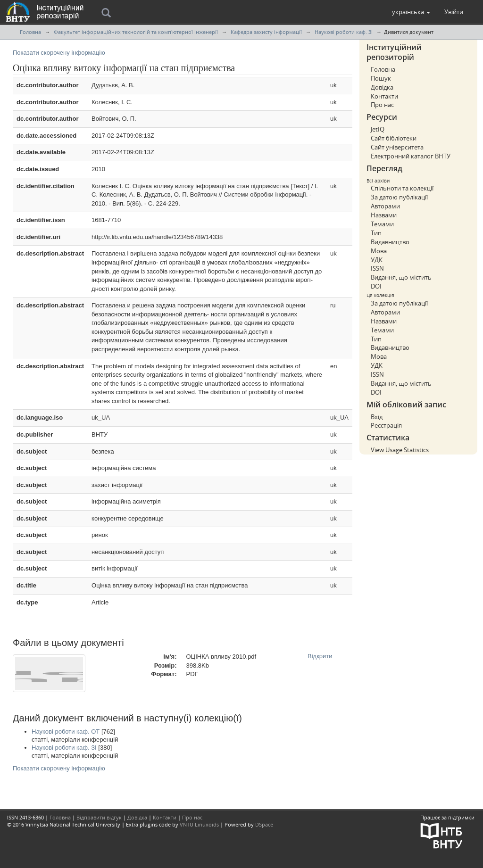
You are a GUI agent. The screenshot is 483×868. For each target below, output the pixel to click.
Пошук (381, 78)
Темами (382, 224)
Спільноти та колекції (402, 188)
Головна (30, 32)
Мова (379, 251)
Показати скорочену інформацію (59, 53)
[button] (411, 12)
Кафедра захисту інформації (266, 32)
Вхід (377, 417)
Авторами (385, 206)
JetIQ (378, 129)
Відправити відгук (99, 817)
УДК (377, 260)
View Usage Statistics (400, 450)
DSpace (264, 824)
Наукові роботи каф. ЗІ (344, 32)
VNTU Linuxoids (199, 824)
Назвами (384, 215)
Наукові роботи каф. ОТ (66, 732)
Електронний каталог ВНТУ (411, 156)
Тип (376, 233)
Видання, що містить (401, 277)
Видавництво (390, 242)
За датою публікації (399, 197)
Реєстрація (386, 425)
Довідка (382, 87)
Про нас (382, 105)
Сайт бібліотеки (394, 138)
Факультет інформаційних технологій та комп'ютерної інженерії (136, 32)
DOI (376, 286)
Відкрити (320, 656)
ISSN (377, 268)
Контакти (384, 96)
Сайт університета (397, 147)
